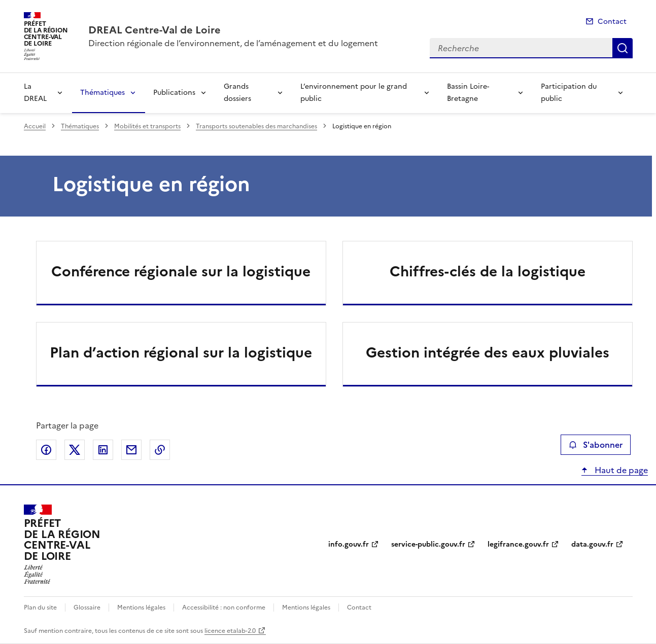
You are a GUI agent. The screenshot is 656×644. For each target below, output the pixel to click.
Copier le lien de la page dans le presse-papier (160, 450)
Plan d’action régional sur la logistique (181, 352)
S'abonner (595, 445)
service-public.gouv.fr (428, 544)
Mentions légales (141, 607)
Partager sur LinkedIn (103, 450)
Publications (174, 93)
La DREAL (35, 93)
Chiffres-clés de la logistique (488, 271)
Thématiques (102, 93)
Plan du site (40, 607)
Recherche (623, 48)
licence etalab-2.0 (230, 631)
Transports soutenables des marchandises (256, 126)
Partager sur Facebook (46, 450)
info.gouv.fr (349, 544)
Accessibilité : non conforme (224, 607)
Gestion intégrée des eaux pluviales (488, 352)
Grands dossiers (237, 93)
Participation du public (569, 93)
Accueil (35, 126)
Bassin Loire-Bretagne (468, 93)
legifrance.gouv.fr (518, 544)
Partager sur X (75, 450)
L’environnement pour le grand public (354, 93)
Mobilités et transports (147, 126)
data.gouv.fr (592, 544)
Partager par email (131, 450)
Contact (612, 22)
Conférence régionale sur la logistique (181, 271)
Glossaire (87, 607)
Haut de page (620, 470)
